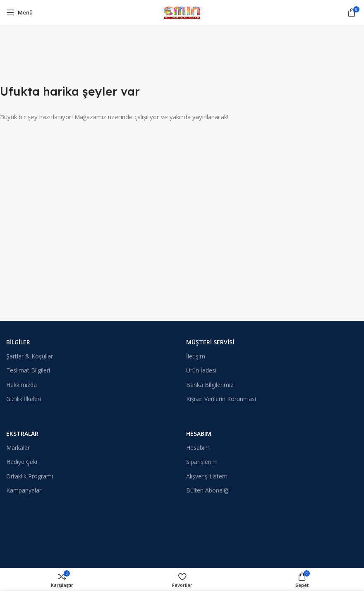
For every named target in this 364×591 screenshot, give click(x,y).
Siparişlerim (201, 462)
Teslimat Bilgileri (28, 370)
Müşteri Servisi (210, 342)
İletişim (196, 356)
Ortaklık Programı (30, 476)
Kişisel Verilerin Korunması (221, 399)
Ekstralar (22, 434)
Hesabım (199, 434)
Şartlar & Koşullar (30, 356)
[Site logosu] (182, 12)
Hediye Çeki (22, 462)
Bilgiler (18, 342)
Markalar (18, 448)
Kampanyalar (24, 490)
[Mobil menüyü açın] (19, 12)
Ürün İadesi (201, 370)
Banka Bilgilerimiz (210, 385)
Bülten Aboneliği (208, 490)
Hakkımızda (22, 385)
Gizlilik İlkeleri (24, 399)
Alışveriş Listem (207, 476)
